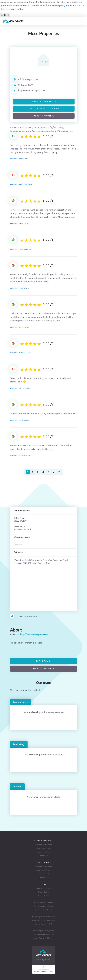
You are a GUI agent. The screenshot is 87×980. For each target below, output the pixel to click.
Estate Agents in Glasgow (44, 938)
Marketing (19, 744)
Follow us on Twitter (44, 848)
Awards (17, 787)
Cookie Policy (44, 896)
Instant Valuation (44, 852)
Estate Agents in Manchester (44, 917)
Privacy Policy (44, 892)
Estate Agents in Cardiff (44, 906)
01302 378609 (25, 85)
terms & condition (15, 9)
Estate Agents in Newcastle (44, 934)
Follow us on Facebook (44, 845)
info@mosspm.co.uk (28, 79)
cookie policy (59, 6)
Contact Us (44, 856)
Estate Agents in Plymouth (44, 931)
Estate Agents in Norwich (44, 910)
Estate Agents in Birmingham (44, 920)
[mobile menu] (82, 21)
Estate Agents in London (44, 903)
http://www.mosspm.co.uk (32, 90)
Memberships (21, 702)
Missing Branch (44, 874)
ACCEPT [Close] (5, 15)
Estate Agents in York (44, 924)
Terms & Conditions (44, 888)
